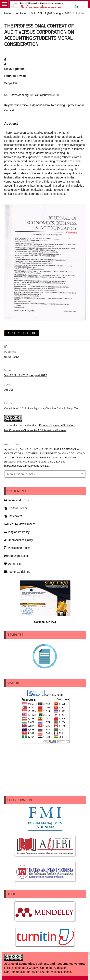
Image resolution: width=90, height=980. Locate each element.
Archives (21, 13)
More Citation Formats (21, 474)
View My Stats (54, 695)
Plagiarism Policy (17, 532)
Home (8, 13)
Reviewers (13, 516)
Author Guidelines (17, 572)
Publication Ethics (17, 548)
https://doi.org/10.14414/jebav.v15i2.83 (36, 95)
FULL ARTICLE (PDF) (23, 333)
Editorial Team (16, 508)
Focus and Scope (17, 500)
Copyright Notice (17, 556)
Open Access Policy (19, 540)
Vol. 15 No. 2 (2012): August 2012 (51, 13)
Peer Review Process (20, 524)
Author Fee (13, 564)
